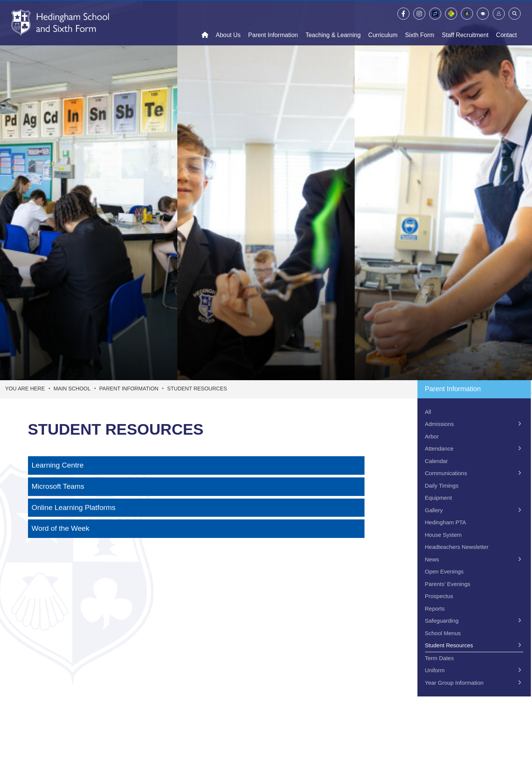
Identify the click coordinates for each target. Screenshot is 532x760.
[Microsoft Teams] (196, 487)
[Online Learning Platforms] (196, 508)
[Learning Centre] (196, 465)
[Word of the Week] (196, 529)
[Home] (60, 23)
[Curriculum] (383, 23)
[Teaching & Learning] (333, 23)
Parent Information (129, 389)
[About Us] (228, 23)
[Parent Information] (273, 23)
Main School (72, 389)
